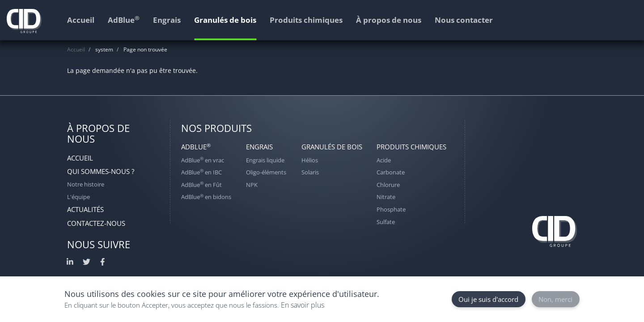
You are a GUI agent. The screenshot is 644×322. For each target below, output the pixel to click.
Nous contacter (464, 20)
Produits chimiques (411, 147)
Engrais (259, 147)
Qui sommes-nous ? (101, 171)
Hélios (310, 160)
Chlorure (388, 185)
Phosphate (391, 209)
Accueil (76, 49)
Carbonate (391, 172)
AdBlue (196, 147)
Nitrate (386, 197)
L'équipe (78, 197)
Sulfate (386, 222)
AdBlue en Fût (201, 184)
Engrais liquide (265, 160)
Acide (384, 160)
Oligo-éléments (266, 172)
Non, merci (555, 299)
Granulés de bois (332, 147)
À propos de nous (389, 20)
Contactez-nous (96, 223)
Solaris (310, 172)
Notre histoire (86, 184)
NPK (252, 185)
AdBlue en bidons (206, 197)
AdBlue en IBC (201, 172)
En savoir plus (303, 305)
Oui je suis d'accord (488, 299)
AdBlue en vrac (203, 160)
